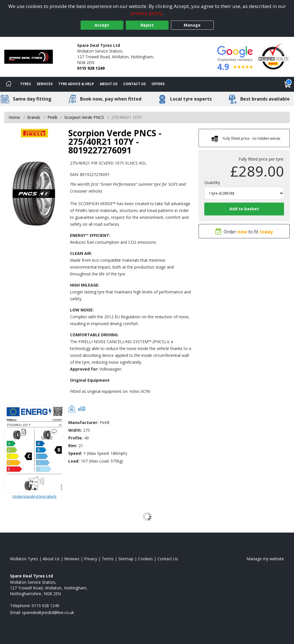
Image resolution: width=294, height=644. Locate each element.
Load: (74, 461)
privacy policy (147, 13)
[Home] (9, 84)
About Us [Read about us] (51, 559)
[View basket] (288, 84)
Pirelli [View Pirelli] (52, 117)
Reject (147, 25)
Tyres (25, 84)
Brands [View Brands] (34, 117)
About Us (109, 84)
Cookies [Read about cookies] (145, 559)
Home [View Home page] (14, 117)
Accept (102, 25)
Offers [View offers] (158, 84)
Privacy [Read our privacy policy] (91, 559)
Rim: (73, 446)
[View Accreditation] (273, 56)
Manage (192, 25)
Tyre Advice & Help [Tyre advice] (76, 84)
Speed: (75, 453)
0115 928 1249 (91, 68)
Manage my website (265, 559)
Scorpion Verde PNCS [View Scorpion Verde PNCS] (84, 117)
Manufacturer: (83, 422)
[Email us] (48, 612)
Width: (75, 430)
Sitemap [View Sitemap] (126, 559)
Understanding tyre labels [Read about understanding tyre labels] (34, 496)
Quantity (212, 182)
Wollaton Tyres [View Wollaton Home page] (24, 559)
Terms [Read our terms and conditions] (108, 559)
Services (45, 84)
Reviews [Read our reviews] (72, 559)
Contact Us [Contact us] (134, 84)
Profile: (76, 438)
